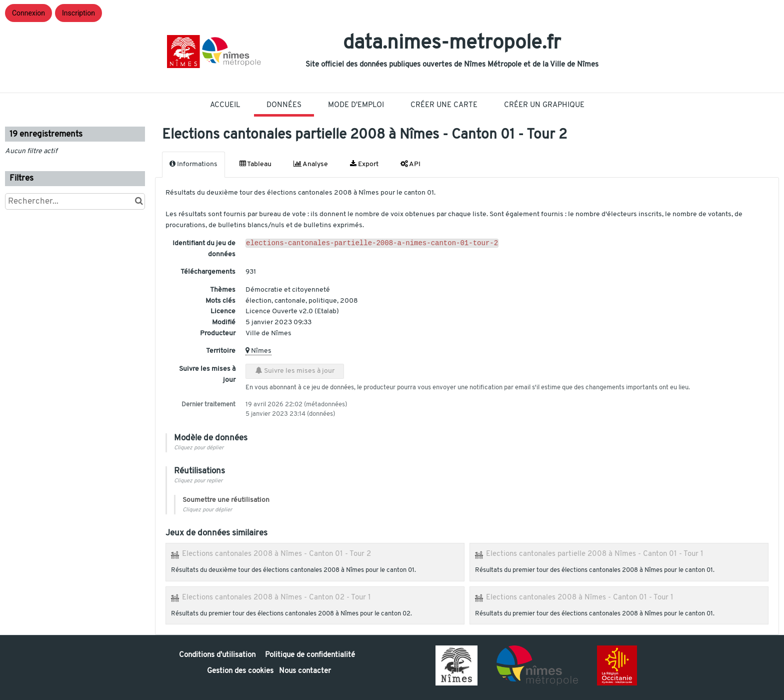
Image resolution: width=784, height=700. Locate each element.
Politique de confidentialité (310, 655)
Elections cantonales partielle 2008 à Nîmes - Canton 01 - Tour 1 (595, 554)
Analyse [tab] (311, 164)
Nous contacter (305, 671)
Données (284, 105)
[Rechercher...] (75, 201)
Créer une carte (444, 105)
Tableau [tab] (255, 164)
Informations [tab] (193, 164)
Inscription (78, 13)
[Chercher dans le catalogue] (139, 201)
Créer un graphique (544, 105)
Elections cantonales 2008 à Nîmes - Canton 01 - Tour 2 (276, 554)
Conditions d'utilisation (218, 655)
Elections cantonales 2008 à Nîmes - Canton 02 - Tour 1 (276, 597)
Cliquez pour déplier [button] (199, 448)
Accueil (225, 105)
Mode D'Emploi (356, 105)
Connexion (28, 13)
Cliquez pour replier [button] (198, 481)
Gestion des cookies (240, 671)
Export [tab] (364, 164)
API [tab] (410, 164)
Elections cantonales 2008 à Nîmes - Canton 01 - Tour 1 (580, 597)
